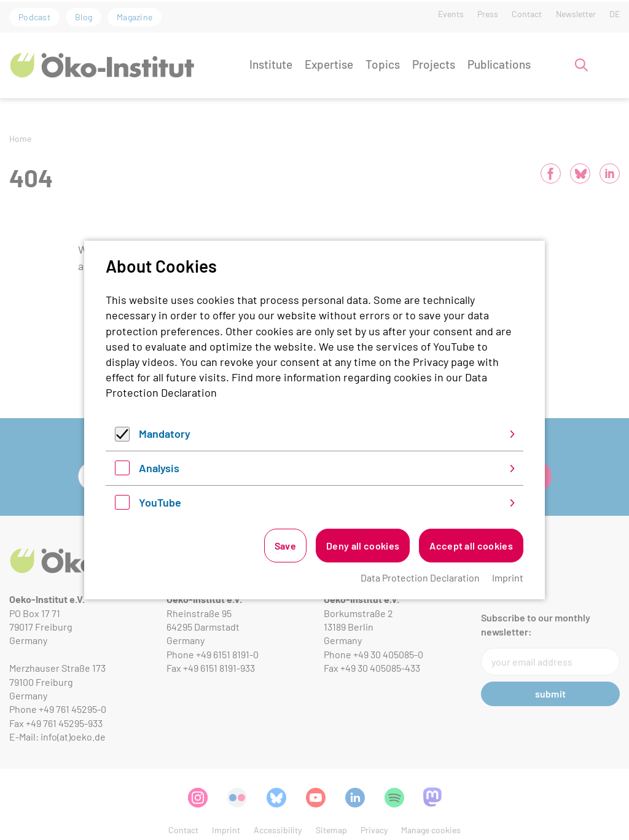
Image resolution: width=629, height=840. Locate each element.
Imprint (508, 577)
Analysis (159, 468)
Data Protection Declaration (420, 577)
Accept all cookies (471, 546)
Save (285, 546)
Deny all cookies (363, 546)
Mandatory (165, 434)
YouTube (160, 502)
